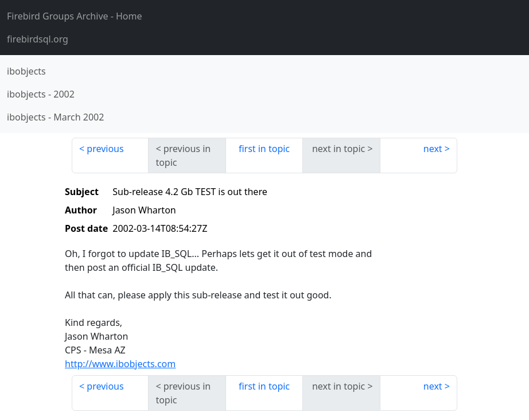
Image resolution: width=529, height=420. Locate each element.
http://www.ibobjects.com (120, 364)
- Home (75, 16)
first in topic (264, 149)
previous (105, 149)
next (433, 149)
